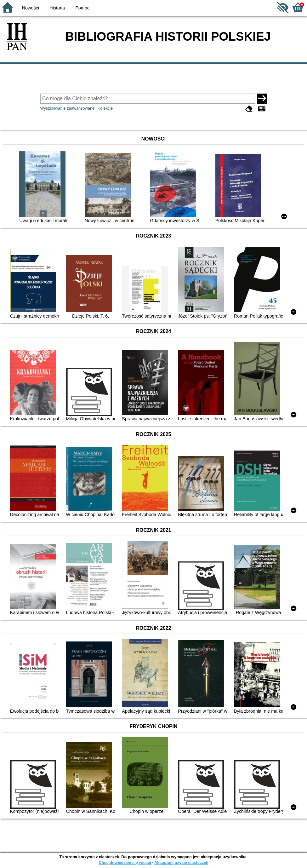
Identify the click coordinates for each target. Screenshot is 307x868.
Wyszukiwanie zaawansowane (68, 108)
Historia (57, 8)
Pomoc (82, 8)
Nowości (31, 8)
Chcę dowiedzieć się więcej (125, 862)
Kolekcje (105, 108)
